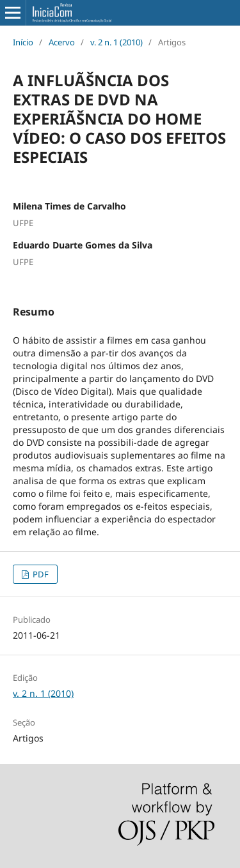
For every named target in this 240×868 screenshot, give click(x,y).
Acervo (62, 42)
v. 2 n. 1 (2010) (116, 42)
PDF (40, 574)
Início (23, 42)
